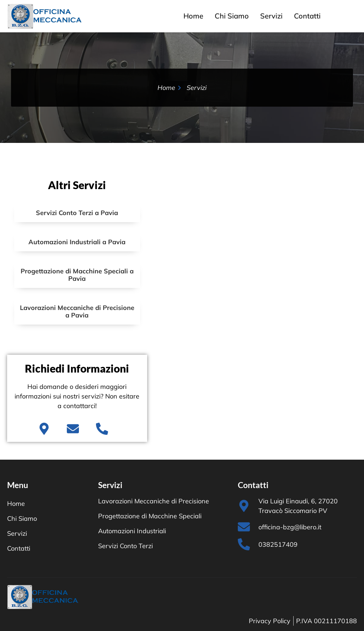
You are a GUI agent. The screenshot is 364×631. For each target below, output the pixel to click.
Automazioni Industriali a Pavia (77, 242)
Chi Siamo (232, 16)
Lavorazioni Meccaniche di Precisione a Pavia (77, 312)
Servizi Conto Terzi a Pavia (77, 213)
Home (193, 16)
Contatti (307, 16)
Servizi (271, 16)
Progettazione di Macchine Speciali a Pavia (77, 275)
